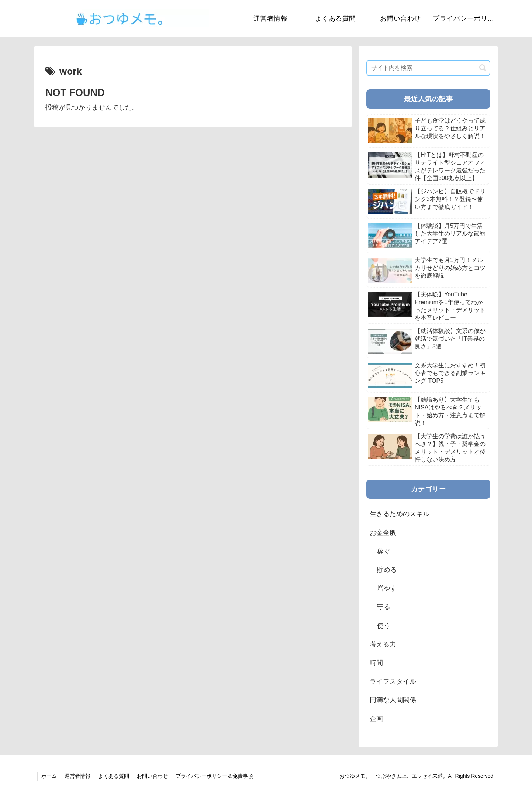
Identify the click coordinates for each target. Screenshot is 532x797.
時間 (376, 663)
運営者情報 (77, 776)
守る (384, 607)
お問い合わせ (152, 776)
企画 (376, 719)
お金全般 (383, 533)
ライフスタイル (393, 681)
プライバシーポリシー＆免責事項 (214, 776)
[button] (483, 68)
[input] (428, 68)
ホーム (49, 776)
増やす (387, 588)
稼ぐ (384, 551)
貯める (387, 570)
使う (384, 626)
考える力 (383, 644)
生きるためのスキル (400, 514)
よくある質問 (114, 776)
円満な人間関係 (393, 700)
